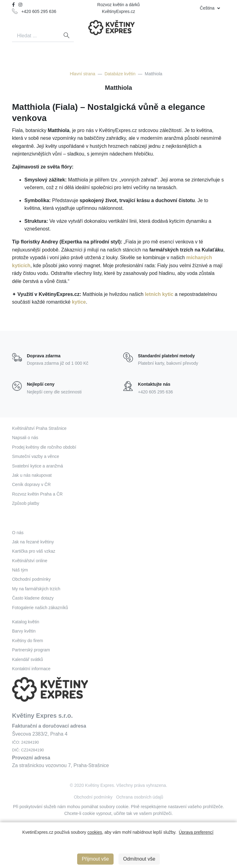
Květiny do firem (27, 641)
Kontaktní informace (31, 669)
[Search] (35, 36)
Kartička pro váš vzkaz (34, 551)
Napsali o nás (25, 438)
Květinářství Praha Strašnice (39, 428)
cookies (95, 832)
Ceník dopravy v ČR (31, 484)
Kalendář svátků (27, 659)
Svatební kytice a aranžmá (37, 466)
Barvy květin (24, 631)
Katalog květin (26, 622)
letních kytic (159, 294)
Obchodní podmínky (31, 579)
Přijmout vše (95, 859)
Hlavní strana (82, 74)
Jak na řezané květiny (33, 542)
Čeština (208, 8)
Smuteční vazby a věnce (36, 456)
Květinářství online (30, 561)
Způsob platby (26, 503)
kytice (79, 302)
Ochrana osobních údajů (140, 797)
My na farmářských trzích (36, 589)
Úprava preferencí (196, 832)
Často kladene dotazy (33, 598)
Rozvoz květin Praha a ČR (37, 494)
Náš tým (20, 570)
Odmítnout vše (139, 859)
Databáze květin (120, 74)
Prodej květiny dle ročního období (44, 447)
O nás (18, 533)
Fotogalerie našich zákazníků (40, 608)
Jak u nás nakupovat (32, 475)
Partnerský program (31, 650)
